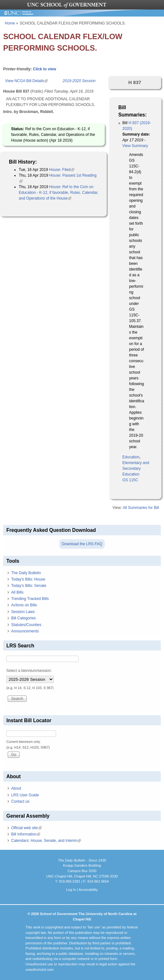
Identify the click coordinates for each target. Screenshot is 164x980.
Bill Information (26, 834)
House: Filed (62, 170)
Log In (71, 890)
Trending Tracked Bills (30, 599)
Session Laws (23, 612)
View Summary (135, 146)
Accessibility (88, 890)
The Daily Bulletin (26, 573)
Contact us (20, 801)
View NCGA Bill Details (26, 81)
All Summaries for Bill (141, 508)
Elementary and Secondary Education (136, 469)
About (16, 788)
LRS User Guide (25, 795)
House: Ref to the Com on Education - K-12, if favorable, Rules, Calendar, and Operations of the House (59, 193)
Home (10, 23)
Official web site (26, 828)
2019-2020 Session (79, 81)
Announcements (25, 631)
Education (131, 457)
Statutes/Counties (26, 625)
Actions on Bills (24, 605)
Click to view (44, 69)
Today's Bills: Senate (29, 586)
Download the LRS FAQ (82, 544)
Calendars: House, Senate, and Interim (46, 841)
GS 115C (130, 480)
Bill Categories (23, 618)
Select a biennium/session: (29, 671)
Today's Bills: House (28, 579)
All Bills (17, 592)
